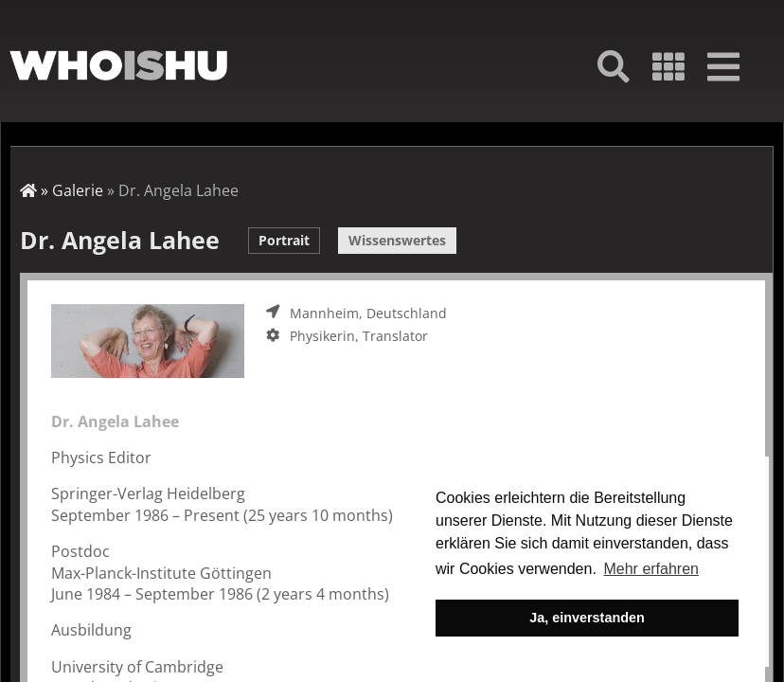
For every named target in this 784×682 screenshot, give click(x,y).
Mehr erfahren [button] (651, 569)
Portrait (284, 240)
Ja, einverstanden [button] (587, 618)
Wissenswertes (397, 240)
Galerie (78, 190)
